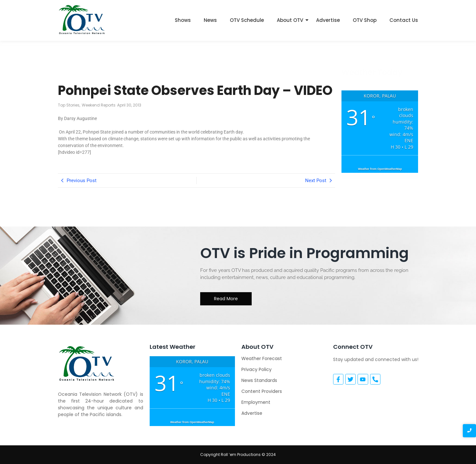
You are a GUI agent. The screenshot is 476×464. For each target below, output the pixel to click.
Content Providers (262, 391)
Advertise (328, 20)
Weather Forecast (262, 358)
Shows (183, 20)
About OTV (290, 20)
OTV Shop (365, 20)
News (210, 20)
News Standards (259, 380)
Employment (256, 402)
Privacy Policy (257, 369)
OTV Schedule (247, 20)
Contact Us (404, 20)
